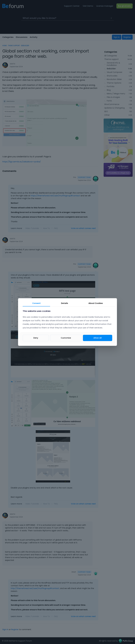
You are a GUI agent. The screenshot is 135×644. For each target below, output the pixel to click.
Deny (36, 338)
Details (65, 303)
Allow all (98, 338)
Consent (36, 303)
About (96, 303)
